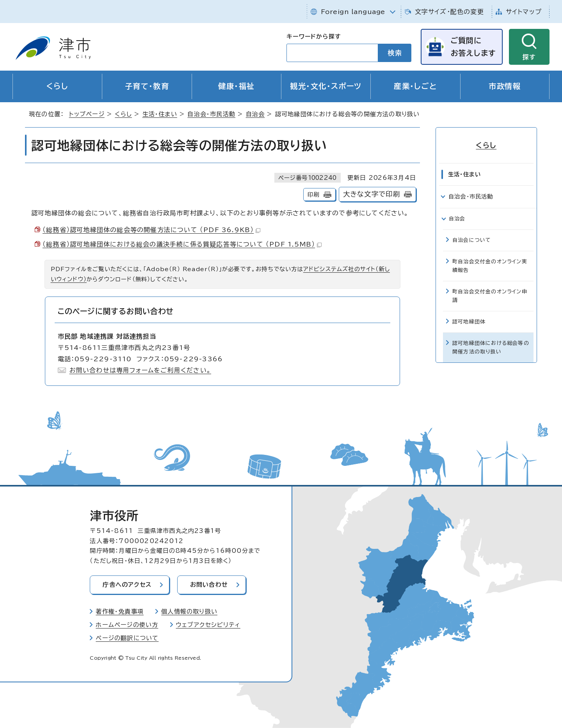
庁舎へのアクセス (127, 585)
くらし (57, 86)
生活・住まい (160, 115)
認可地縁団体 (469, 322)
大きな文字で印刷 (372, 194)
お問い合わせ (209, 585)
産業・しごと (415, 86)
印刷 (313, 195)
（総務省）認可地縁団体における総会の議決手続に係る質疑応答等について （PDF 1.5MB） (182, 245)
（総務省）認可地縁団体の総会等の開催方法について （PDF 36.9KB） (151, 230)
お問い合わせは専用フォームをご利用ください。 (140, 370)
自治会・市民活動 (211, 115)
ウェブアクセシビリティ (208, 625)
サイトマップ (524, 12)
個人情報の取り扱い (189, 612)
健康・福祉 (236, 86)
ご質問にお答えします (473, 47)
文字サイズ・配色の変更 (449, 12)
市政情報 (505, 86)
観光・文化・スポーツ (326, 86)
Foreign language (353, 12)
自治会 (255, 115)
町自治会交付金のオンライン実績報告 (490, 266)
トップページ (87, 115)
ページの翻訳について (127, 638)
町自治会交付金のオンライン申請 (490, 296)
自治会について (472, 240)
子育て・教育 (147, 86)
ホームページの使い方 (127, 625)
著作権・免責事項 (120, 612)
